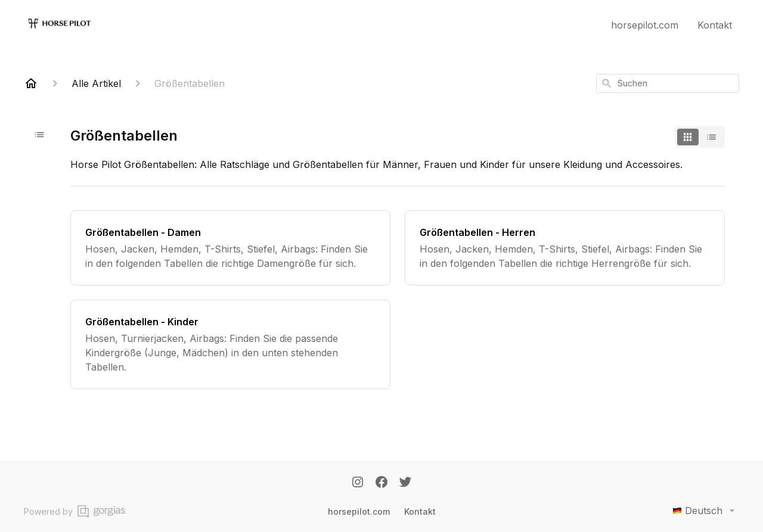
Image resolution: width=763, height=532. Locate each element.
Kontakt (715, 25)
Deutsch (706, 511)
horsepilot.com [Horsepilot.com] (359, 511)
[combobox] (668, 83)
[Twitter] (405, 483)
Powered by (75, 511)
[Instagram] (358, 483)
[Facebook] (381, 483)
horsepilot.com (645, 25)
